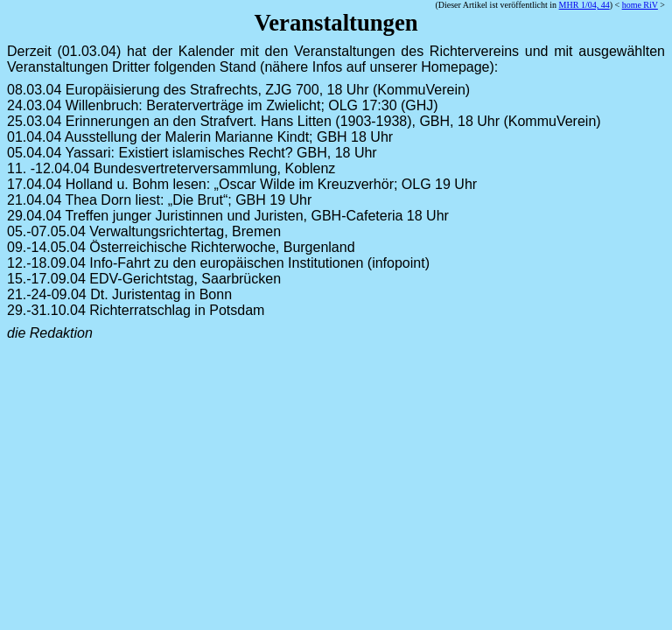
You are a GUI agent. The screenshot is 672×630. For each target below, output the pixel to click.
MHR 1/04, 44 (584, 5)
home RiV (640, 5)
